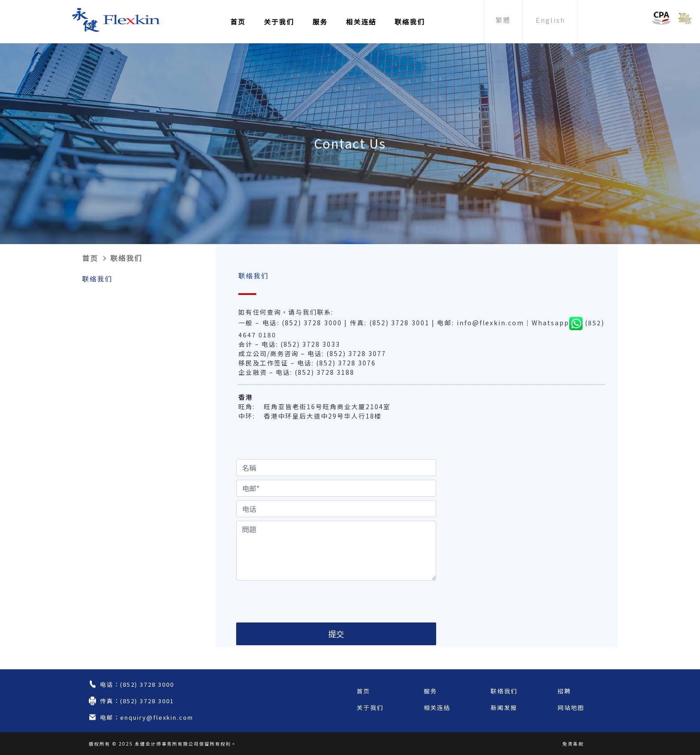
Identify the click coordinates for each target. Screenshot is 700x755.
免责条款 (573, 744)
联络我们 (410, 22)
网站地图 (571, 707)
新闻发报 (504, 707)
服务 (320, 22)
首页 (238, 22)
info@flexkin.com (490, 323)
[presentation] (304, 602)
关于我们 (279, 22)
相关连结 (361, 22)
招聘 (564, 691)
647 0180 (260, 335)
